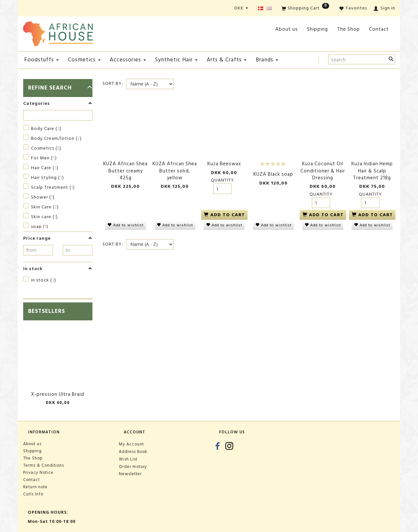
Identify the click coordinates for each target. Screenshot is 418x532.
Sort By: (113, 84)
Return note (35, 487)
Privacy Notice (38, 473)
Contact (379, 29)
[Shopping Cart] (305, 9)
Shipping (317, 29)
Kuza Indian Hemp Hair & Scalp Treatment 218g (372, 171)
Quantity (223, 180)
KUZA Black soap (273, 174)
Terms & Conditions (44, 465)
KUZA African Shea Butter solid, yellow (175, 171)
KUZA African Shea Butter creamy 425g (125, 171)
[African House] (58, 32)
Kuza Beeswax (224, 164)
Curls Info (33, 494)
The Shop (348, 29)
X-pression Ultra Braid (58, 394)
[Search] (391, 59)
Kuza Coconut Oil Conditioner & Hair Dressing (323, 171)
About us (287, 29)
